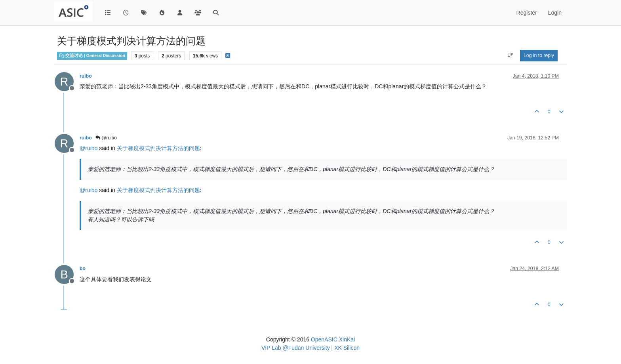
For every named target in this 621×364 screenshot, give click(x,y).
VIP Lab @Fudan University (296, 348)
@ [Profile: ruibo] (89, 148)
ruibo (86, 76)
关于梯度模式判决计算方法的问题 (158, 148)
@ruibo (106, 138)
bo (83, 269)
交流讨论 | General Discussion (92, 55)
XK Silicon (347, 348)
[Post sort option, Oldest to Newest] (510, 55)
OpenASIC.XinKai (333, 339)
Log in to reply (539, 55)
